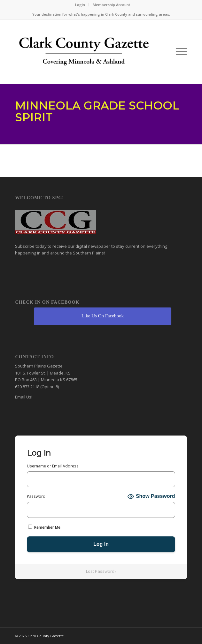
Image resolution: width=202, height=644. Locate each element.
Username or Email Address (53, 466)
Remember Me (44, 527)
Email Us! (24, 397)
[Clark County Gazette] (84, 53)
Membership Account (111, 5)
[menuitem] (80, 5)
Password (36, 496)
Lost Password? (101, 571)
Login (80, 5)
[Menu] (178, 52)
